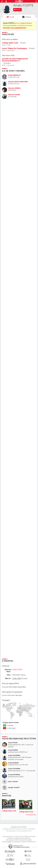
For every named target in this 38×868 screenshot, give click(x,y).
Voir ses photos (31, 815)
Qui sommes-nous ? (8, 837)
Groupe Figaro (17, 842)
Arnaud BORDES (14, 775)
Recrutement (27, 838)
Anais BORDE (13, 750)
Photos (28, 17)
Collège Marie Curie (10, 43)
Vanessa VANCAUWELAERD (18, 82)
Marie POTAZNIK (14, 95)
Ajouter (18, 10)
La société (10, 838)
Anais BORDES (13, 763)
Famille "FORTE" (14, 788)
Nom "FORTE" (13, 782)
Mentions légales (7, 842)
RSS (21, 837)
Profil (12, 17)
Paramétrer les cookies (26, 840)
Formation (32, 837)
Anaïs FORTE (13, 743)
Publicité (26, 837)
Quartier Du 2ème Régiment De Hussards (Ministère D (15, 60)
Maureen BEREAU (14, 88)
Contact (17, 837)
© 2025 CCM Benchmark (29, 842)
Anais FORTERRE (14, 755)
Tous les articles (18, 838)
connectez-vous (23, 25)
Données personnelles (12, 840)
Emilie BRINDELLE (14, 75)
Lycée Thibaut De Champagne (14, 48)
